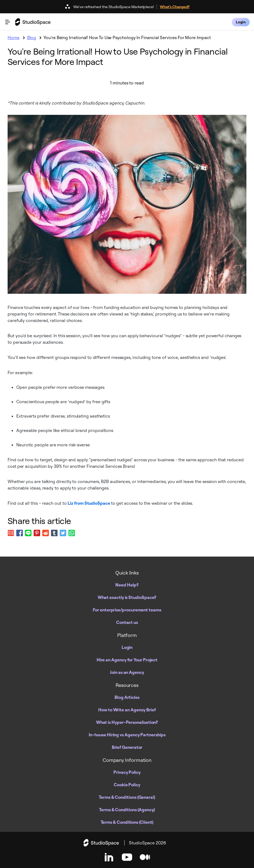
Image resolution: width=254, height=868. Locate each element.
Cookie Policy (127, 785)
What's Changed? (175, 7)
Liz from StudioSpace (89, 503)
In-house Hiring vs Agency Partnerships (127, 735)
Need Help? (127, 585)
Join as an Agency (127, 672)
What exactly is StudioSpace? (127, 597)
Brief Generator (127, 747)
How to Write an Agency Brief (127, 710)
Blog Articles (127, 697)
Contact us (127, 622)
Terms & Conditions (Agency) (127, 810)
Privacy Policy (127, 772)
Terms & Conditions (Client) (127, 822)
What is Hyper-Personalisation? (127, 722)
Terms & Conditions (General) (127, 797)
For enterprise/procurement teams (127, 610)
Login (127, 647)
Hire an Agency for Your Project (127, 660)
